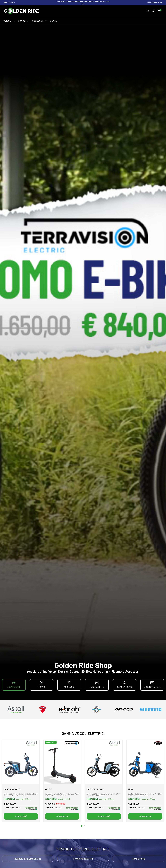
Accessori (69, 684)
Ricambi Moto (138, 859)
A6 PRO (48, 789)
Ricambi (41, 684)
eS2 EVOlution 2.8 (12, 789)
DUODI (131, 789)
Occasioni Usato (124, 684)
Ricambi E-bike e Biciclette (28, 859)
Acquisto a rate (152, 684)
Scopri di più (21, 816)
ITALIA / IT (10, 2)
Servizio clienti (155, 2)
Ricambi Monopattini (83, 859)
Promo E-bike (14, 684)
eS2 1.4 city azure (95, 789)
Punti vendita (97, 684)
